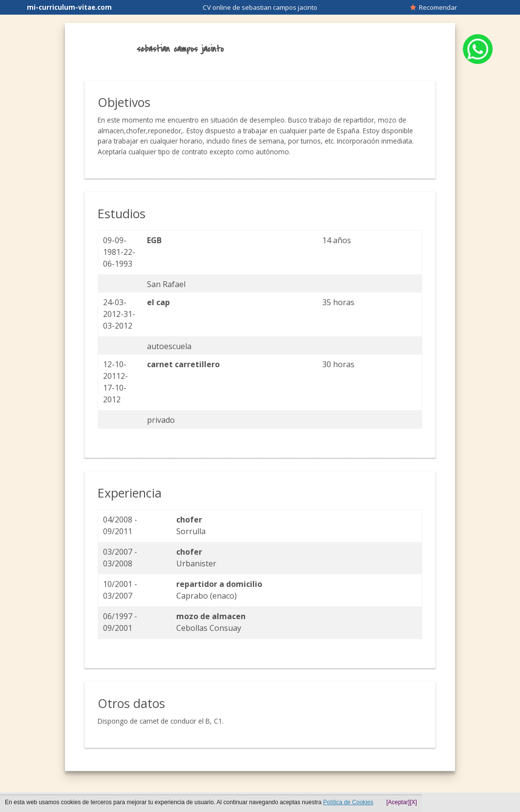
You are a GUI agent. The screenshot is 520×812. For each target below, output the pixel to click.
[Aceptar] (398, 802)
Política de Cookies (348, 802)
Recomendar (434, 7)
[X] (413, 802)
